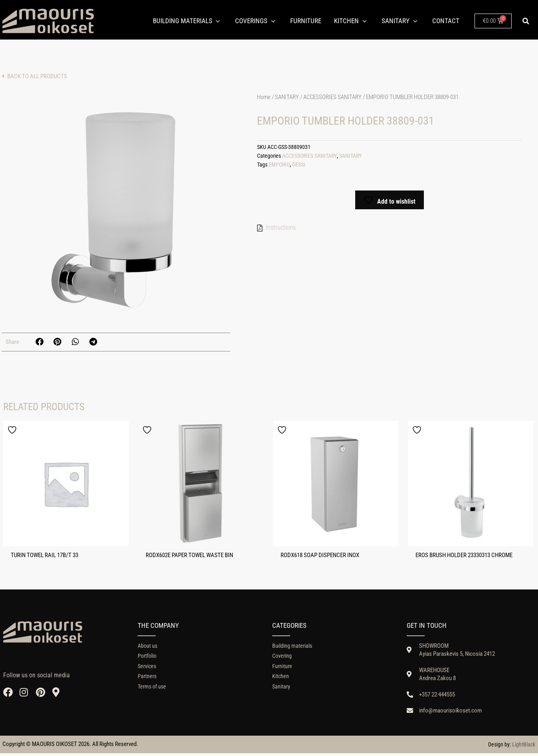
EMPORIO (279, 164)
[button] (526, 21)
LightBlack (524, 747)
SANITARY (287, 97)
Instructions (281, 227)
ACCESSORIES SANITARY (332, 97)
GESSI (298, 164)
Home (264, 97)
